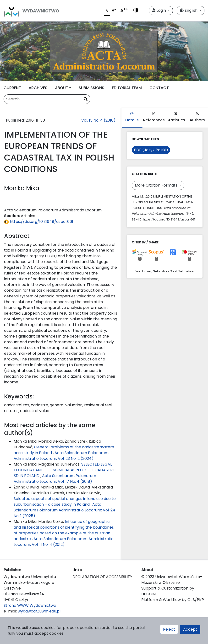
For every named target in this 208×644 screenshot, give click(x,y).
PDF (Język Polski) (151, 150)
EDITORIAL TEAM (127, 88)
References (154, 117)
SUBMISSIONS (91, 88)
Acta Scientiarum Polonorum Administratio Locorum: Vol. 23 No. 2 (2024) (61, 456)
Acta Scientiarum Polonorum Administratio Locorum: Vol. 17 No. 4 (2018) (55, 479)
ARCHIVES (38, 88)
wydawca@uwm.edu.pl (39, 611)
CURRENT (12, 88)
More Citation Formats (157, 185)
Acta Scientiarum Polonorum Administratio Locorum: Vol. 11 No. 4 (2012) (64, 542)
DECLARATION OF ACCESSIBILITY (102, 577)
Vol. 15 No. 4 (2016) (98, 120)
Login (159, 10)
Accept (190, 629)
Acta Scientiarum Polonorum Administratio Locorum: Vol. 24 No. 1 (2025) (64, 510)
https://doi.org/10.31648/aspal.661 (39, 222)
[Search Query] (47, 99)
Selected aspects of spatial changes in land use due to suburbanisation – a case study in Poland (65, 502)
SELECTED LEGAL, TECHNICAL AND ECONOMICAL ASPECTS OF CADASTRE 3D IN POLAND (64, 470)
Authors (197, 117)
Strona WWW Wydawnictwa (30, 605)
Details (132, 117)
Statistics (176, 117)
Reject (169, 629)
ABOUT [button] (62, 88)
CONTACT (159, 88)
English (189, 10)
